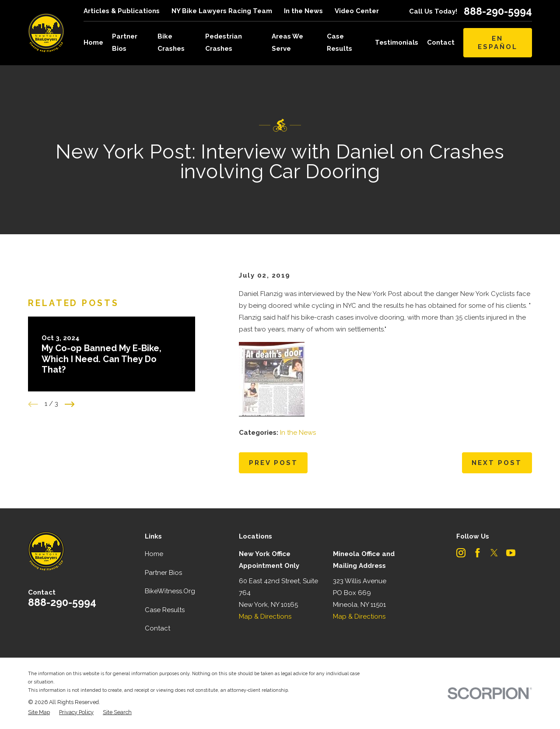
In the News (303, 11)
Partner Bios (163, 573)
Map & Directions (265, 616)
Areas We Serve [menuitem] (287, 42)
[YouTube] (511, 553)
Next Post (497, 463)
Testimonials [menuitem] (397, 42)
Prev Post (273, 463)
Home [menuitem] (93, 42)
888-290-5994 (498, 11)
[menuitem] (39, 713)
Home (154, 554)
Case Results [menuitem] (339, 42)
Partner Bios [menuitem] (125, 42)
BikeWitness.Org (170, 591)
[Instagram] (461, 553)
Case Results (165, 610)
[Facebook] (478, 553)
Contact (157, 628)
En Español (498, 42)
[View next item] (70, 428)
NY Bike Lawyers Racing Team (222, 11)
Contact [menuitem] (441, 42)
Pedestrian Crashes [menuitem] (224, 42)
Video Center (357, 11)
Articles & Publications (122, 11)
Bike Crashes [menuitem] (171, 42)
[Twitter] (494, 553)
